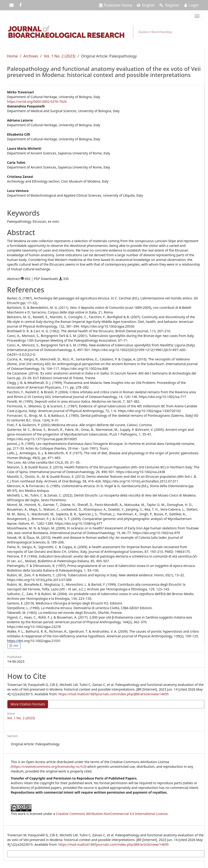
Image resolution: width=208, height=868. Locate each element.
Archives (31, 56)
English (146, 5)
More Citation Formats (28, 704)
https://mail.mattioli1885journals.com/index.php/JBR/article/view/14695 (113, 694)
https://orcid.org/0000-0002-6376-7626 (37, 101)
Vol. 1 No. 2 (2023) (60, 56)
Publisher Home (116, 5)
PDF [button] (16, 646)
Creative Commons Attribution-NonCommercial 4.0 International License (112, 814)
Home (12, 56)
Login (191, 5)
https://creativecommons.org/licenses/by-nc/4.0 (48, 767)
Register (170, 5)
